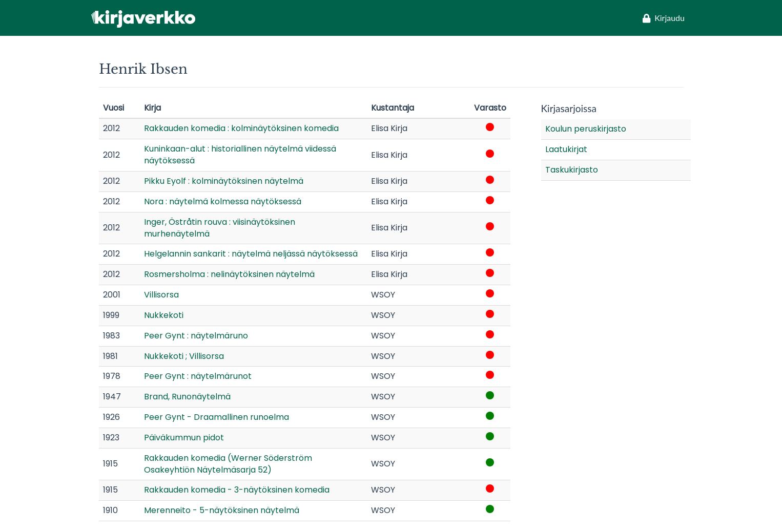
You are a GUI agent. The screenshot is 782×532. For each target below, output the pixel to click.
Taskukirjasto (572, 170)
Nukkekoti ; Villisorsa (184, 356)
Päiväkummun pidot (184, 438)
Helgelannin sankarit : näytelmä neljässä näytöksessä (251, 254)
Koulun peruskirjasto (586, 129)
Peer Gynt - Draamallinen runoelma (217, 417)
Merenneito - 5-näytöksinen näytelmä (222, 510)
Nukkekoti (164, 315)
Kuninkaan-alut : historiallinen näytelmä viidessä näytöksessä (240, 155)
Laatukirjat (566, 149)
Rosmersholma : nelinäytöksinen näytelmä (229, 274)
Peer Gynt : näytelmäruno (196, 336)
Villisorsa (161, 295)
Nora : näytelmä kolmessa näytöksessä (223, 201)
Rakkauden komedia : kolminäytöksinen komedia (241, 128)
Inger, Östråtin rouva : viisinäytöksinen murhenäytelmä (220, 228)
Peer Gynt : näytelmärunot (198, 376)
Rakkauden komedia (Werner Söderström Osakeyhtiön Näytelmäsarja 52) (228, 464)
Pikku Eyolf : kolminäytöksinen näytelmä (224, 181)
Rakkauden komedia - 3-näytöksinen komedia (237, 490)
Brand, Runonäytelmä (187, 397)
